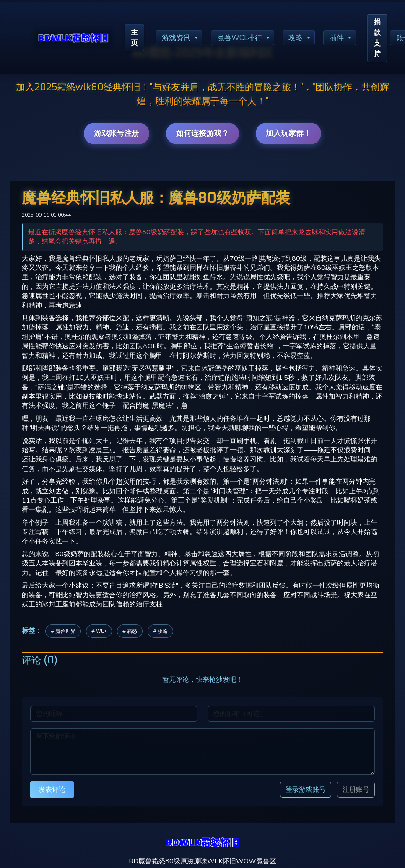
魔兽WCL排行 (244, 39)
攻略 (303, 39)
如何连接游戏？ (202, 133)
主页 (135, 39)
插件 (345, 39)
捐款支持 (387, 39)
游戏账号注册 (117, 133)
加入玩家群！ (288, 133)
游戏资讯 (179, 39)
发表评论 (52, 789)
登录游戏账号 (306, 789)
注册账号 (356, 790)
